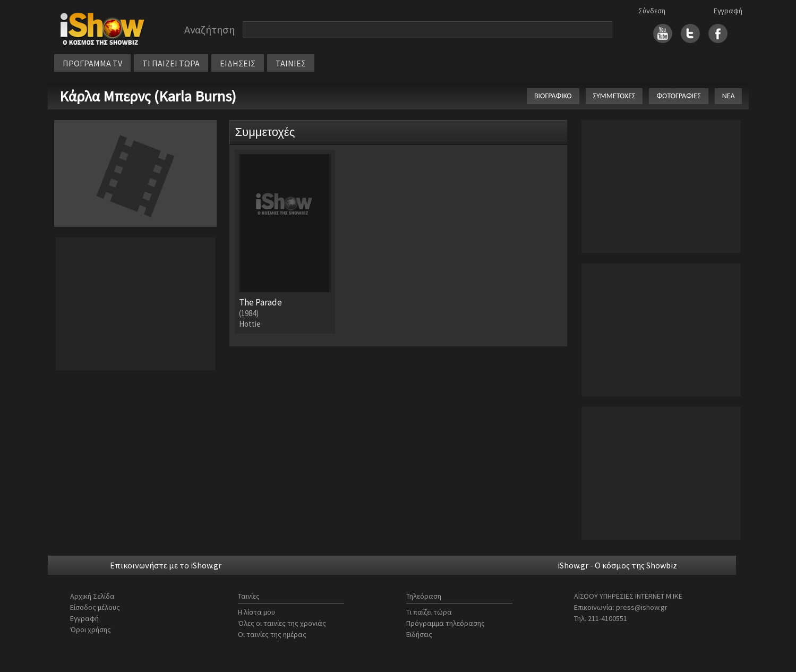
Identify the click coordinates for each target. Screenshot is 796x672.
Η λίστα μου (256, 612)
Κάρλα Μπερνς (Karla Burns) (148, 96)
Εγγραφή (728, 11)
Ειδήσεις (419, 634)
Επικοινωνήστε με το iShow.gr (166, 565)
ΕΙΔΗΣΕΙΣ (238, 63)
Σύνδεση (652, 11)
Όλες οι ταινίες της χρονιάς (282, 623)
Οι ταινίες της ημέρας (272, 634)
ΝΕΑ (729, 96)
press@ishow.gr (642, 607)
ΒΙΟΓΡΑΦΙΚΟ (553, 96)
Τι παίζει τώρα (429, 612)
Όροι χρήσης (91, 630)
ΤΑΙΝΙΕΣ (291, 63)
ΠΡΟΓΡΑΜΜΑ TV (92, 63)
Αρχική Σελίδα (92, 596)
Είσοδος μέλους (95, 607)
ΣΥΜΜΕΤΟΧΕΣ (614, 96)
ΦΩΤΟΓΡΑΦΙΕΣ (678, 96)
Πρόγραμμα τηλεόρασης (446, 623)
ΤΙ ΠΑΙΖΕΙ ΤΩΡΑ (171, 63)
